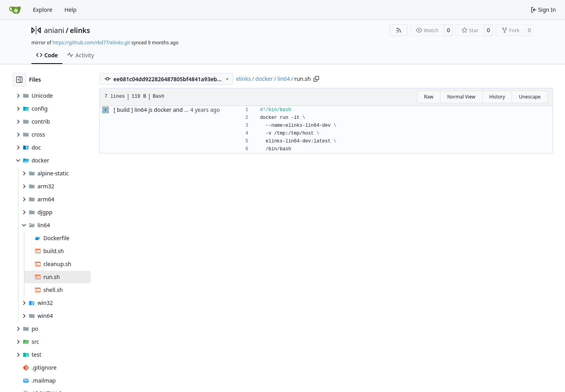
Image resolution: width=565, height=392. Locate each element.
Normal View (461, 97)
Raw (429, 97)
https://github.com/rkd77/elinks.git (91, 43)
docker (264, 79)
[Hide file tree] (19, 80)
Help (70, 10)
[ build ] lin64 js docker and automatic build (169, 110)
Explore (43, 10)
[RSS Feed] (399, 30)
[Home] (15, 10)
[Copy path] (316, 79)
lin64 (284, 79)
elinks (80, 30)
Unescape (529, 97)
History (497, 97)
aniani (54, 30)
